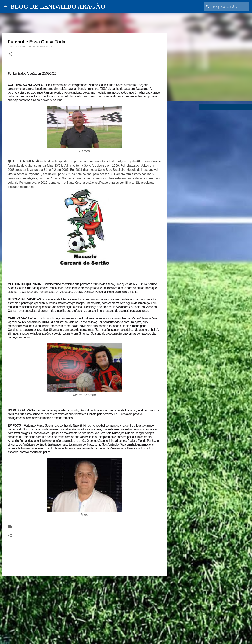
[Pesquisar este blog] (229, 7)
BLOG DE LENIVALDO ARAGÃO (58, 6)
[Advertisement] (85, 608)
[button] (10, 54)
